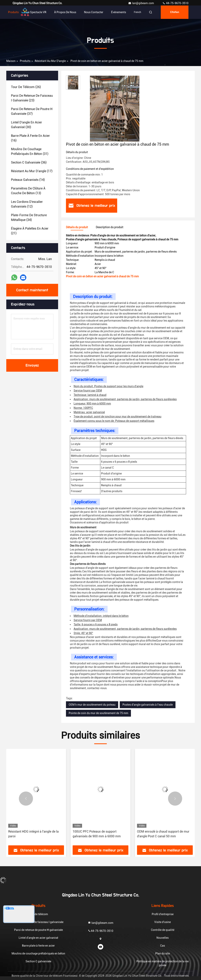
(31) (30, 151)
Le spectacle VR (36, 12)
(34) (29, 217)
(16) (30, 138)
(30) (26, 125)
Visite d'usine (163, 922)
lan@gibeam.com (141, 3)
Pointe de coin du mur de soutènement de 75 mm (98, 713)
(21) (30, 231)
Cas (163, 946)
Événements (119, 12)
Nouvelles (163, 938)
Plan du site (163, 953)
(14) (28, 180)
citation (175, 12)
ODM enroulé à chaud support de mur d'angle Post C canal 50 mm (163, 834)
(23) (32, 98)
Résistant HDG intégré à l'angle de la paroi (33, 834)
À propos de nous (65, 12)
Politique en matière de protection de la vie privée (163, 963)
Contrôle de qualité (163, 930)
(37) (32, 111)
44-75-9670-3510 (175, 3)
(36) (29, 162)
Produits (13, 12)
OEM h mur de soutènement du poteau (92, 705)
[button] (26, 799)
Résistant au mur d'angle (50, 61)
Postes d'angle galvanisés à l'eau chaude (148, 705)
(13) (28, 191)
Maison (11, 61)
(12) (27, 204)
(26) (26, 87)
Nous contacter (94, 12)
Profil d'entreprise (163, 914)
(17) (32, 171)
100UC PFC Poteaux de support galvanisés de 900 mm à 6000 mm (97, 834)
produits (25, 61)
